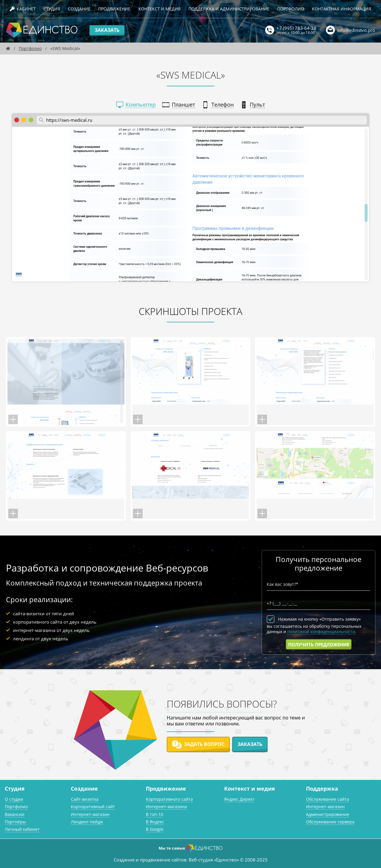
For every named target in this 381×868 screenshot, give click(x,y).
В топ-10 (154, 814)
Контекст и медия (160, 9)
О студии (14, 799)
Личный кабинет (22, 829)
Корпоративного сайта (169, 799)
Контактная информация (342, 9)
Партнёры (15, 822)
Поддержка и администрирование (229, 9)
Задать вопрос (198, 744)
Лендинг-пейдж (87, 822)
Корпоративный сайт (93, 807)
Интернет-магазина (166, 807)
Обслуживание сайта (328, 799)
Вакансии (15, 814)
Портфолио (291, 9)
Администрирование (328, 814)
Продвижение (114, 9)
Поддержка (322, 789)
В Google (155, 829)
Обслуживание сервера (330, 822)
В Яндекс (155, 822)
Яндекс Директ (239, 799)
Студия (52, 9)
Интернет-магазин (90, 814)
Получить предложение (319, 644)
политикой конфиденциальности (321, 632)
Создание (79, 9)
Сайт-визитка (85, 799)
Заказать (107, 30)
